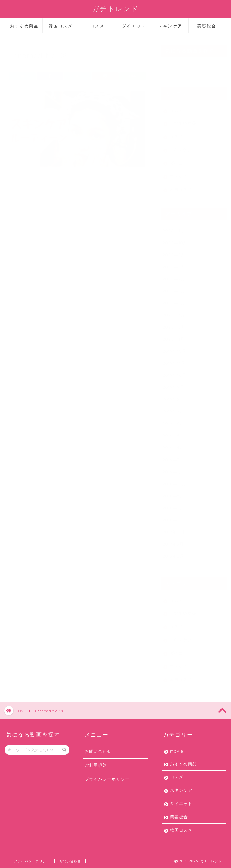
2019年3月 (173, 457)
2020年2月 (174, 324)
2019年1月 (173, 469)
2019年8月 (173, 396)
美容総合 (207, 26)
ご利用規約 (96, 765)
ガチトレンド (115, 9)
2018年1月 (173, 517)
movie (176, 108)
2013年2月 (173, 553)
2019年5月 (173, 433)
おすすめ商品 (24, 26)
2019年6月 (173, 421)
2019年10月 (174, 372)
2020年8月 (174, 264)
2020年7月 (174, 276)
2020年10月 (175, 240)
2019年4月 (173, 445)
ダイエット (134, 26)
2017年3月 (173, 541)
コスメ (97, 26)
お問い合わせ (98, 751)
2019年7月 (173, 409)
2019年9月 (173, 384)
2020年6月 (174, 288)
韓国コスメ (61, 26)
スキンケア (170, 26)
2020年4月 (174, 300)
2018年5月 (173, 493)
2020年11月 (174, 228)
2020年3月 (174, 312)
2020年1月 (174, 336)
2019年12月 (174, 348)
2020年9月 (174, 252)
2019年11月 (174, 360)
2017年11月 (174, 529)
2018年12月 (174, 481)
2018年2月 (173, 505)
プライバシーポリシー (107, 779)
